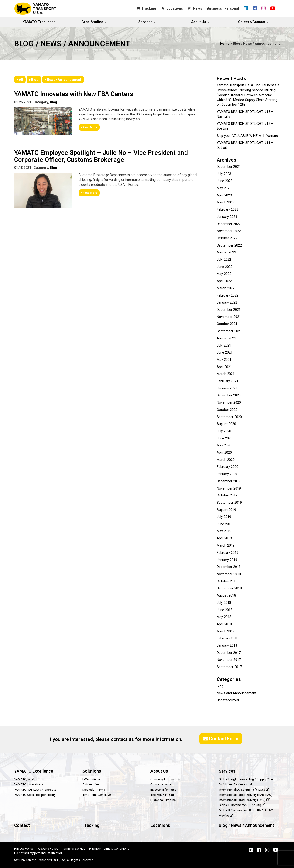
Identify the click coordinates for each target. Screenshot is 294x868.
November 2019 (229, 488)
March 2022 (226, 288)
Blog (34, 80)
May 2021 (224, 360)
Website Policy (48, 848)
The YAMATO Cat (162, 795)
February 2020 (227, 467)
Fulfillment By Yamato (236, 784)
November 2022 (229, 231)
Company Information (165, 779)
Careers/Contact (253, 22)
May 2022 (224, 274)
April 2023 (224, 195)
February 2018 (227, 638)
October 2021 (227, 324)
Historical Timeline (163, 800)
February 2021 (227, 381)
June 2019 (225, 524)
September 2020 (229, 417)
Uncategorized (228, 700)
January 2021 (227, 388)
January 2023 (227, 217)
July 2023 (224, 174)
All (20, 80)
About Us (200, 22)
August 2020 (226, 424)
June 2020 (225, 438)
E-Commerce (91, 779)
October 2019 (227, 495)
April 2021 (224, 367)
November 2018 (229, 574)
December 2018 (229, 567)
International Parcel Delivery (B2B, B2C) (246, 795)
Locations (174, 8)
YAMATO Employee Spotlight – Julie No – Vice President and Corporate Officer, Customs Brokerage (101, 156)
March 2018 (226, 631)
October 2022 (227, 238)
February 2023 (227, 210)
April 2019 (224, 538)
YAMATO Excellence (41, 22)
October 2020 (227, 410)
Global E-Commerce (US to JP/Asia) (246, 810)
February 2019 (227, 553)
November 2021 (229, 317)
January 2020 (227, 474)
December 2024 (229, 167)
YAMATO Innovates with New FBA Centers (74, 94)
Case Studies (94, 22)
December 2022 (229, 224)
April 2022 (224, 281)
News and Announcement (236, 693)
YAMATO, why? (24, 779)
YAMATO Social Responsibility (35, 795)
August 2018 (226, 596)
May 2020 (224, 445)
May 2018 (224, 617)
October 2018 (227, 581)
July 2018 (224, 603)
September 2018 (229, 588)
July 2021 (224, 346)
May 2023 (224, 188)
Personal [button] (232, 8)
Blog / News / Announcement (246, 825)
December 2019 (229, 481)
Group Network (161, 784)
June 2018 (225, 610)
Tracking (149, 8)
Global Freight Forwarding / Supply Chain (247, 779)
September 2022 (229, 245)
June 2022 (225, 267)
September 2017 (229, 667)
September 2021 (229, 331)
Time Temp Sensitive (97, 795)
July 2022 (224, 260)
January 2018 (227, 646)
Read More (89, 127)
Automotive (91, 784)
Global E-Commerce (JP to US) (242, 805)
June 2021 (225, 353)
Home (225, 44)
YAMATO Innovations (29, 784)
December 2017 (229, 653)
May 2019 (224, 531)
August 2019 (226, 510)
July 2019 (224, 517)
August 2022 (226, 252)
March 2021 (226, 374)
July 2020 (224, 431)
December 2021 (229, 310)
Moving (226, 815)
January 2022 (227, 302)
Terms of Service (74, 848)
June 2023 (225, 181)
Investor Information (164, 790)
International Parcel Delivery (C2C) (244, 800)
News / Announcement (63, 80)
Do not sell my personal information (38, 853)
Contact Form (221, 739)
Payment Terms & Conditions (109, 848)
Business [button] (214, 8)
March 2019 (226, 545)
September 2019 (229, 503)
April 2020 (224, 453)
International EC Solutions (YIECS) (244, 790)
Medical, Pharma (94, 790)
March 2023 (226, 202)
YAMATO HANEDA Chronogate (35, 790)
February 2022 (227, 296)
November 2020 (229, 403)
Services (147, 22)
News (197, 8)
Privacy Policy (24, 848)
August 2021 (226, 338)
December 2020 (229, 395)
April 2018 (224, 624)
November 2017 (229, 660)
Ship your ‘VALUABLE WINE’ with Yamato (247, 136)
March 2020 (226, 460)
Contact (22, 825)
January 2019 (227, 560)
